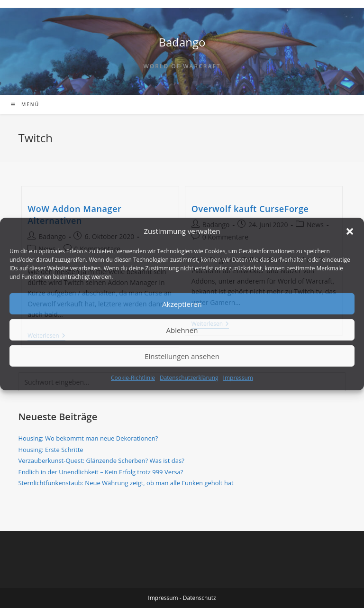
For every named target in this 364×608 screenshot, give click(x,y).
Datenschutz (200, 598)
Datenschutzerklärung (189, 378)
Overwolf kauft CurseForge (250, 209)
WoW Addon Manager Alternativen (74, 215)
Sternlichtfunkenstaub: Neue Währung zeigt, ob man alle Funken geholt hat (126, 483)
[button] (350, 231)
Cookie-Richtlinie (133, 378)
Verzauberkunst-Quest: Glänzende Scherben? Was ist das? (101, 461)
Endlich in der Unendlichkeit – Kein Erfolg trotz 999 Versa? (100, 472)
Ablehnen (182, 330)
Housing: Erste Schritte (50, 450)
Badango (182, 42)
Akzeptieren (182, 304)
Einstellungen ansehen (182, 356)
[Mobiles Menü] (25, 104)
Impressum (238, 378)
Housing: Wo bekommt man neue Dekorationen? (88, 438)
